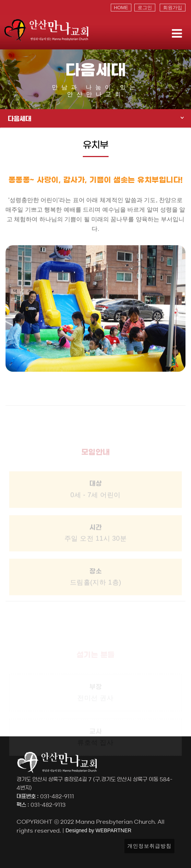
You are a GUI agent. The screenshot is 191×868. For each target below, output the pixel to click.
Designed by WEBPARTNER (98, 830)
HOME (121, 8)
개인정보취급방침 (149, 846)
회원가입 (173, 8)
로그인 (145, 8)
